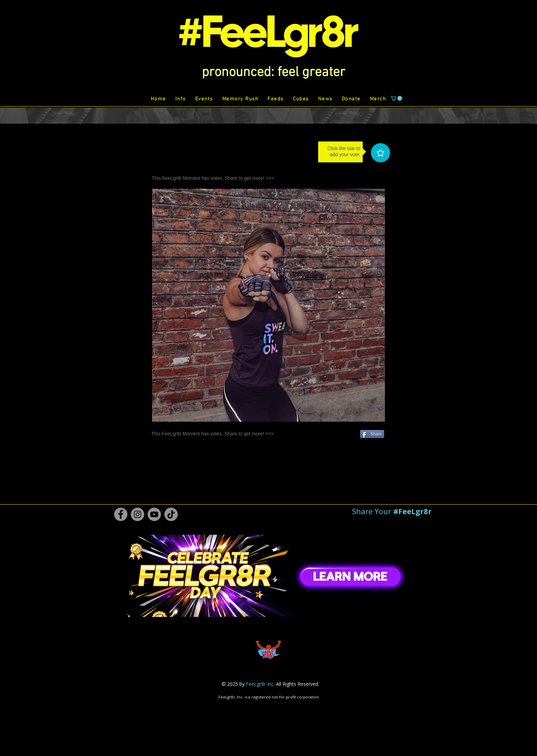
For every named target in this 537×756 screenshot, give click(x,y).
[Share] (372, 434)
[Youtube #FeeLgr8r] (154, 514)
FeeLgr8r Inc (260, 684)
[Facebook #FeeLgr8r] (121, 514)
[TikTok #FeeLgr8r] (171, 514)
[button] (273, 73)
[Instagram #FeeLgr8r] (138, 514)
